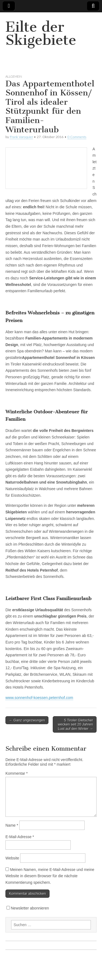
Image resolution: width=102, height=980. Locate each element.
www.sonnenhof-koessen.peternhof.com (39, 698)
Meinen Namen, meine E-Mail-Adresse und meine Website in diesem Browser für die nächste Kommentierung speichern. (50, 876)
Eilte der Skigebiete (41, 33)
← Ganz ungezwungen (27, 720)
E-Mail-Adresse (20, 837)
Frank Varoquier (21, 137)
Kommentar (17, 773)
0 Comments (77, 137)
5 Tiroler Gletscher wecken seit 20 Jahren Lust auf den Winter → (75, 724)
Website (12, 858)
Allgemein (14, 76)
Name (12, 825)
